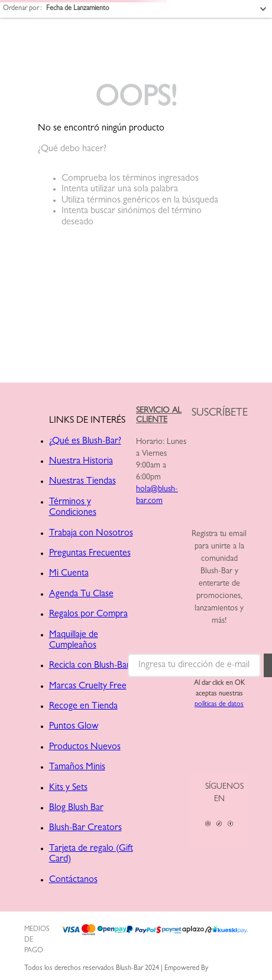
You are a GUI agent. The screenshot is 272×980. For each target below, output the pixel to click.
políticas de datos (219, 705)
